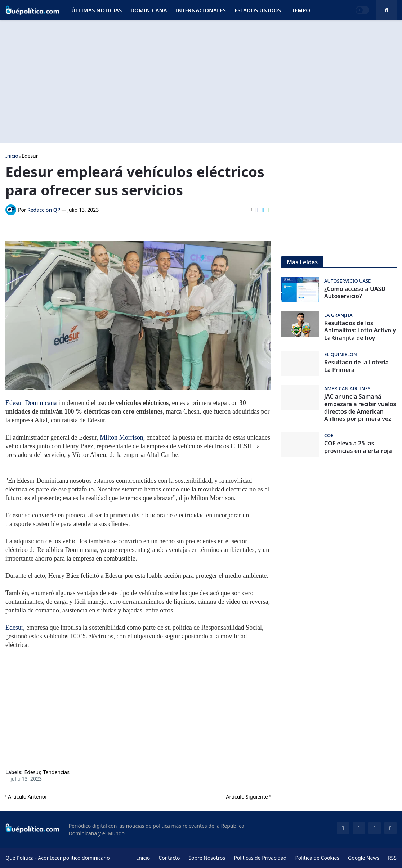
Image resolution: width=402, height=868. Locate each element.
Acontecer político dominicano (74, 858)
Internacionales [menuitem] (200, 10)
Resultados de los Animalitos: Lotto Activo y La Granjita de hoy (360, 330)
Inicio (12, 156)
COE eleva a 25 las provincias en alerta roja (358, 447)
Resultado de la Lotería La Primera (356, 366)
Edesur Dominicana (31, 403)
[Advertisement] (201, 81)
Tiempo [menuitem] (300, 10)
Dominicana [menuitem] (149, 10)
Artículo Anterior (28, 797)
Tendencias (56, 772)
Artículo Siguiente (247, 797)
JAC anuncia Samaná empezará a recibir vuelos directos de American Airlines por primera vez (360, 408)
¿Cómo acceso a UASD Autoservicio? (355, 293)
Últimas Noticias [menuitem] (97, 10)
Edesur (30, 156)
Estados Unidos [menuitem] (258, 10)
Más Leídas (302, 262)
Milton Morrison (122, 437)
